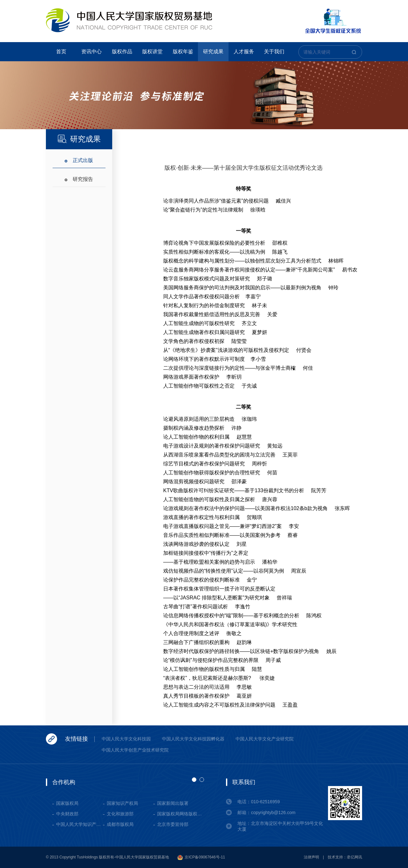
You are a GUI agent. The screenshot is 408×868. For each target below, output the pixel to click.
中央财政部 (67, 814)
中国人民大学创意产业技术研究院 (135, 750)
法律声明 (311, 857)
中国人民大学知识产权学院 (80, 824)
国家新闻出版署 (173, 803)
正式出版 (83, 160)
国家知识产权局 (122, 803)
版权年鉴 (183, 52)
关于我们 (274, 52)
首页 (61, 52)
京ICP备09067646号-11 (201, 857)
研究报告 (83, 179)
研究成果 (213, 52)
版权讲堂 (152, 52)
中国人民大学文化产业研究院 (265, 739)
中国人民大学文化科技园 (126, 739)
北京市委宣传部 (173, 824)
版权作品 (122, 52)
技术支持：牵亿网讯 (345, 857)
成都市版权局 (120, 824)
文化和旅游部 (120, 814)
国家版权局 (67, 803)
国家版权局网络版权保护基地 (181, 814)
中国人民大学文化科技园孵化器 (193, 739)
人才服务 (244, 52)
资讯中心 (91, 52)
